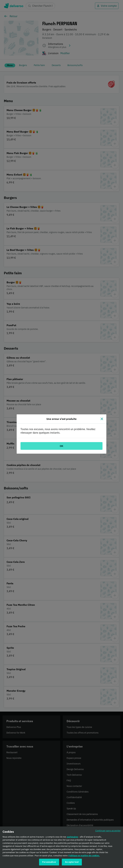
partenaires (73, 837)
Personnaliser (49, 862)
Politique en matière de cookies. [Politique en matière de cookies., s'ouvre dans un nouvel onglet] (84, 856)
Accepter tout (72, 862)
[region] (61, 847)
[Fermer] (102, 419)
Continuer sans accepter (108, 831)
